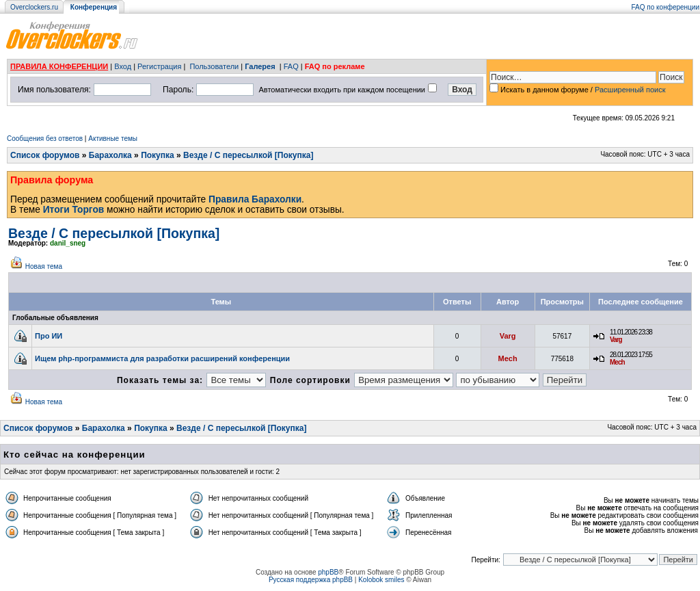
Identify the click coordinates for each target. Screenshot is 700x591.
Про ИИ (49, 336)
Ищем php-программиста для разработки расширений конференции (162, 358)
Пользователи (214, 66)
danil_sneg (68, 243)
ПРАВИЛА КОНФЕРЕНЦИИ (59, 66)
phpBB (328, 572)
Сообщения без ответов (45, 139)
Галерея (260, 66)
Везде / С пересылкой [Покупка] (248, 155)
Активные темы (113, 139)
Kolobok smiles (381, 580)
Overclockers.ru (34, 7)
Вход (123, 66)
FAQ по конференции (665, 7)
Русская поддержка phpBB (311, 580)
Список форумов (45, 155)
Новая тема (44, 266)
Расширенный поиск (630, 90)
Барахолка (110, 155)
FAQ (291, 66)
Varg (508, 336)
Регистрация (159, 66)
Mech (508, 358)
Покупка (158, 155)
